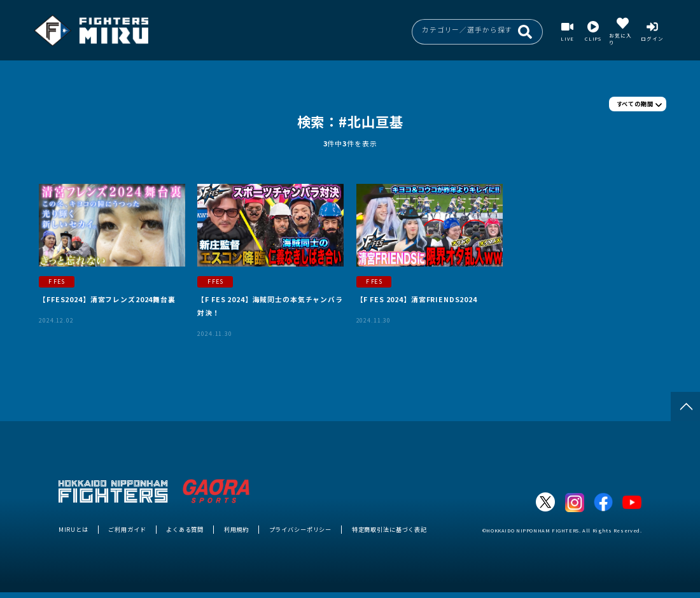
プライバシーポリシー (301, 529)
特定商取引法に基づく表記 (389, 529)
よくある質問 (185, 529)
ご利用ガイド (127, 529)
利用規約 (236, 529)
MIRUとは (73, 529)
